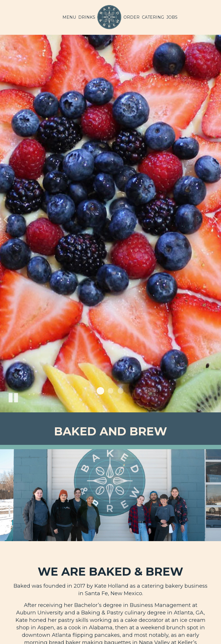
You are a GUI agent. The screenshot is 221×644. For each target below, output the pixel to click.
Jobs (172, 17)
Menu (69, 17)
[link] (109, 17)
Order (132, 17)
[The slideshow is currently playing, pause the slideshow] (13, 397)
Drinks (87, 17)
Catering (153, 17)
